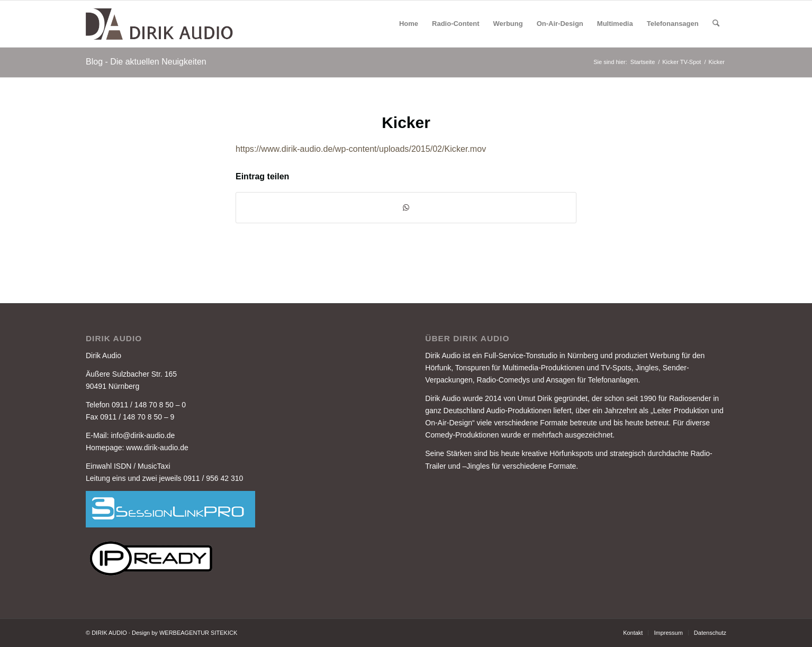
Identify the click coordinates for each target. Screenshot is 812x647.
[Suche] (716, 24)
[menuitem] (409, 24)
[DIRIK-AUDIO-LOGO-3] (160, 24)
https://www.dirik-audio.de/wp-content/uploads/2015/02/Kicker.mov (361, 149)
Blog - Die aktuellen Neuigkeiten (146, 62)
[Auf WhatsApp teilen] (406, 208)
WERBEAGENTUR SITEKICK (198, 633)
